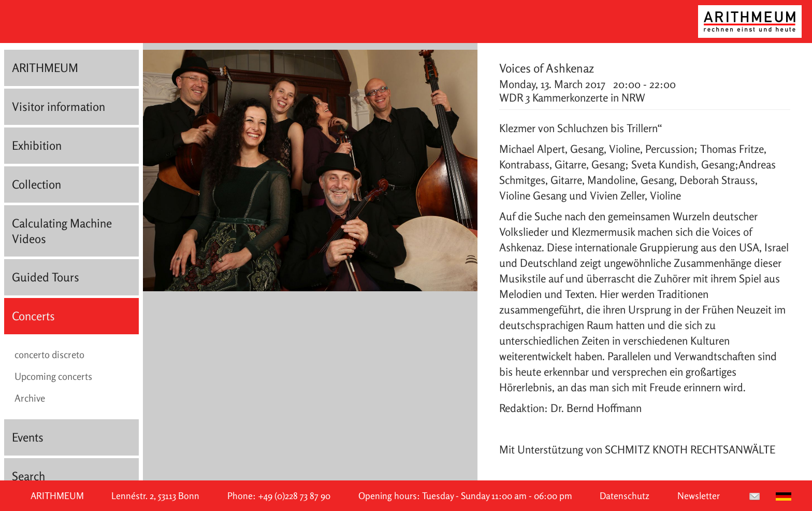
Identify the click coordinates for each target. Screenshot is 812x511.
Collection (37, 184)
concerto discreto (49, 354)
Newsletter (699, 496)
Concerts (33, 316)
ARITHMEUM (45, 68)
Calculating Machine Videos (62, 231)
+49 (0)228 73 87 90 (294, 496)
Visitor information (59, 107)
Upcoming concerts (53, 376)
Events (28, 437)
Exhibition (37, 145)
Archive (30, 398)
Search (28, 476)
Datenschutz (625, 496)
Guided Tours (46, 277)
